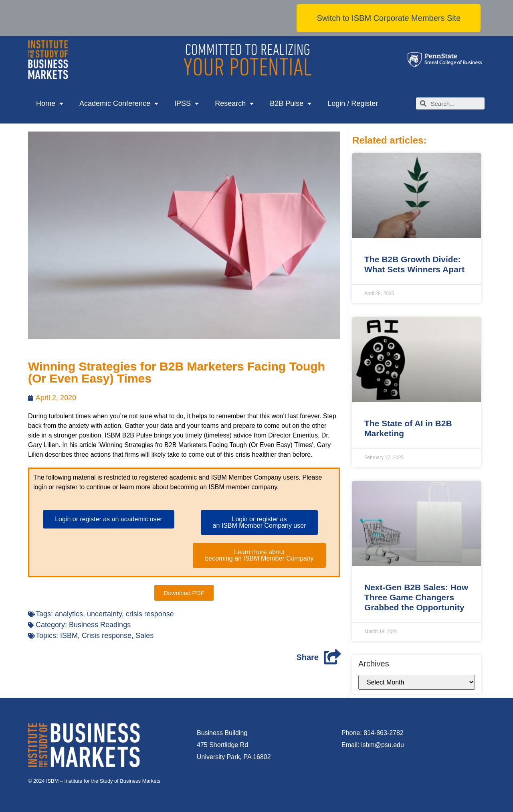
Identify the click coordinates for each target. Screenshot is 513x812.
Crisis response (107, 636)
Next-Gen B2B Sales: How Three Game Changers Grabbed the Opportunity (416, 597)
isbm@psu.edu (383, 745)
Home (50, 104)
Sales (144, 636)
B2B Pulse (291, 104)
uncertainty (104, 614)
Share (307, 657)
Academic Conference (119, 104)
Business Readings (100, 625)
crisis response (150, 614)
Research (234, 104)
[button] (389, 18)
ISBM (69, 636)
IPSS (187, 104)
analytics (69, 614)
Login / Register (353, 103)
